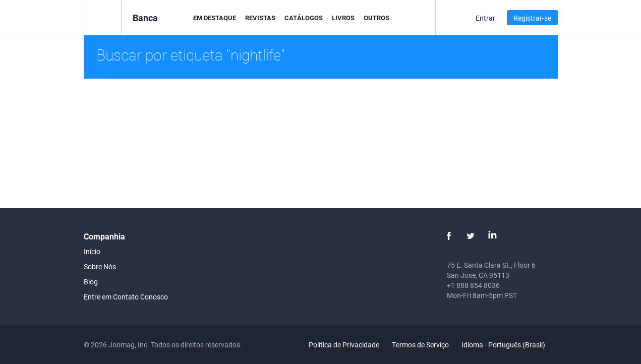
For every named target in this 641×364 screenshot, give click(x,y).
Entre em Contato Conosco (126, 297)
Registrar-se (532, 18)
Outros (376, 18)
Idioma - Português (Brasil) (509, 345)
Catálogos (304, 18)
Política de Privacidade (344, 345)
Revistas (260, 18)
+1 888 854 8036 (473, 285)
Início (92, 251)
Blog (91, 282)
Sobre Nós (100, 266)
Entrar (485, 18)
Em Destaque (215, 18)
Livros (343, 18)
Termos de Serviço (420, 345)
